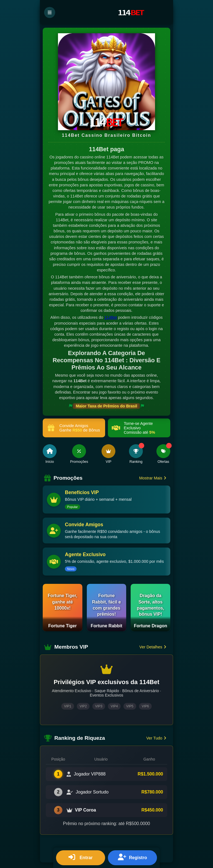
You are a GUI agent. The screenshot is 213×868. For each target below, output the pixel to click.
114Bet (111, 317)
